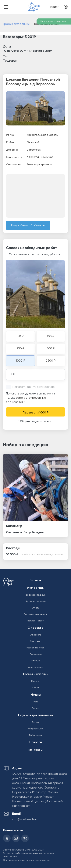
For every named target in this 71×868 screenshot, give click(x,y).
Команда (36, 661)
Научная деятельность (35, 715)
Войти (55, 7)
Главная (35, 580)
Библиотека (35, 735)
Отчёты (35, 608)
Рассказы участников (35, 614)
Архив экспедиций (36, 601)
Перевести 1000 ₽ (36, 413)
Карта (36, 688)
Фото (35, 702)
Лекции (35, 722)
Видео (35, 708)
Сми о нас (35, 641)
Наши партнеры (36, 667)
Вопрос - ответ (35, 621)
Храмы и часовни (36, 674)
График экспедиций (16, 24)
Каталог (35, 681)
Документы (36, 654)
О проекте (35, 628)
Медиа (36, 695)
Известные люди (35, 648)
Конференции (35, 729)
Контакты (35, 750)
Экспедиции (35, 588)
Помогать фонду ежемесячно (34, 387)
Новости (36, 742)
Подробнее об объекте (28, 225)
